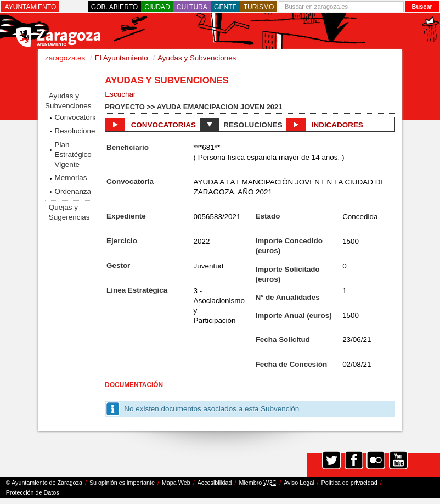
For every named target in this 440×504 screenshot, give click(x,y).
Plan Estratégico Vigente (73, 155)
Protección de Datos (33, 492)
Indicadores (324, 125)
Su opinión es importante (122, 483)
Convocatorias (75, 117)
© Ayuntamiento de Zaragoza (44, 483)
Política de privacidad (349, 483)
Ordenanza (73, 191)
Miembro (258, 483)
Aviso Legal (299, 483)
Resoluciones (75, 131)
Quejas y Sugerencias (69, 212)
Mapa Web (176, 483)
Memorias (71, 178)
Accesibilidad (215, 483)
